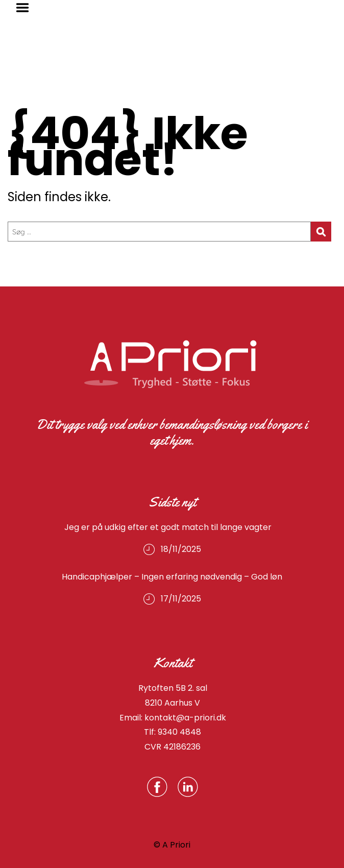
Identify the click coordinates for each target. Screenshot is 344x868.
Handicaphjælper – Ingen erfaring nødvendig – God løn (172, 577)
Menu (26, 8)
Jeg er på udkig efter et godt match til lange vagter (172, 527)
